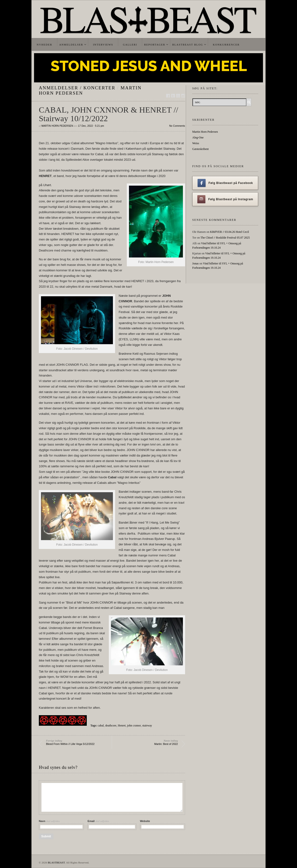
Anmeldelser (71, 45)
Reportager (155, 45)
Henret (122, 725)
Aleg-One (198, 137)
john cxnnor (134, 725)
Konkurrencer (226, 45)
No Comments (177, 126)
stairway (147, 725)
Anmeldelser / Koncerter (77, 88)
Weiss (196, 143)
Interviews (103, 45)
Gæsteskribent (201, 149)
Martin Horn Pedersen (57, 126)
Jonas (195, 263)
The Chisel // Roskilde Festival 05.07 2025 (225, 238)
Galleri (130, 45)
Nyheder (44, 45)
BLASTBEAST (56, 862)
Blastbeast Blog (188, 45)
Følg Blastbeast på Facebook (225, 183)
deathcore (111, 725)
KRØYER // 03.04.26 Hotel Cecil (229, 232)
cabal (101, 725)
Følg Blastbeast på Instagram (225, 199)
